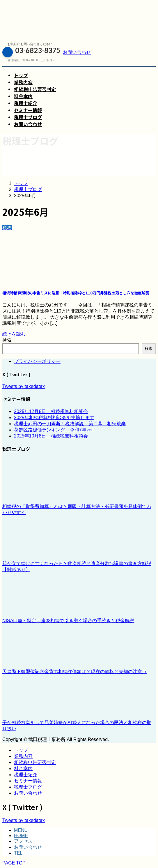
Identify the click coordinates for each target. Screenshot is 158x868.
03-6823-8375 (31, 52)
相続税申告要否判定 (35, 762)
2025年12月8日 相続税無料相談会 (51, 411)
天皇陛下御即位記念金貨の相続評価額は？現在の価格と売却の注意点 (74, 672)
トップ (21, 750)
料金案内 (23, 769)
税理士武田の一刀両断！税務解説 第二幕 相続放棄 (70, 424)
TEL (18, 853)
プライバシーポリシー (37, 361)
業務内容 (23, 756)
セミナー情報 (28, 781)
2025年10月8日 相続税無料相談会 (51, 436)
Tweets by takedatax (24, 386)
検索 (7, 340)
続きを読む (14, 334)
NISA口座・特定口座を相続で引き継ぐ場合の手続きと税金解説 (68, 621)
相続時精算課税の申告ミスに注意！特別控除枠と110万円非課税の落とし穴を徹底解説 (76, 293)
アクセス (23, 841)
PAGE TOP (14, 863)
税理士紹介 (26, 775)
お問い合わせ (28, 793)
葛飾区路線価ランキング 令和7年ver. (54, 430)
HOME (21, 836)
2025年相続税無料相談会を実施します (54, 418)
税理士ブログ (28, 787)
